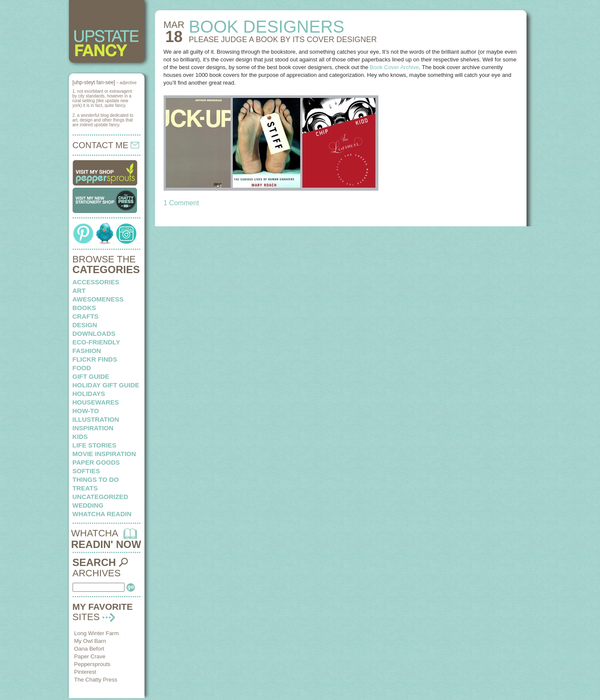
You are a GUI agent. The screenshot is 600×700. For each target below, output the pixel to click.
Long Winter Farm (97, 633)
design (85, 325)
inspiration (93, 428)
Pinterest (85, 672)
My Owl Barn (90, 641)
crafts (86, 316)
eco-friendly (96, 342)
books (84, 308)
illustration (96, 419)
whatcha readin (102, 514)
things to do (96, 479)
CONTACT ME (106, 145)
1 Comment (181, 203)
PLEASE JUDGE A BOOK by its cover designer (283, 40)
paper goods (96, 462)
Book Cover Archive (394, 67)
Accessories (96, 282)
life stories (94, 445)
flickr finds (95, 359)
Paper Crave (90, 656)
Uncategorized (101, 497)
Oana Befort (89, 649)
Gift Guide (91, 376)
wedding (88, 505)
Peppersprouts (93, 664)
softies (86, 471)
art (79, 291)
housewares (96, 402)
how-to (86, 411)
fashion (87, 351)
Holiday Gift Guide (106, 385)
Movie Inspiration (104, 454)
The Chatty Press (96, 680)
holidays (89, 394)
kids (80, 437)
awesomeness (98, 299)
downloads (94, 333)
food (82, 368)
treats (85, 488)
